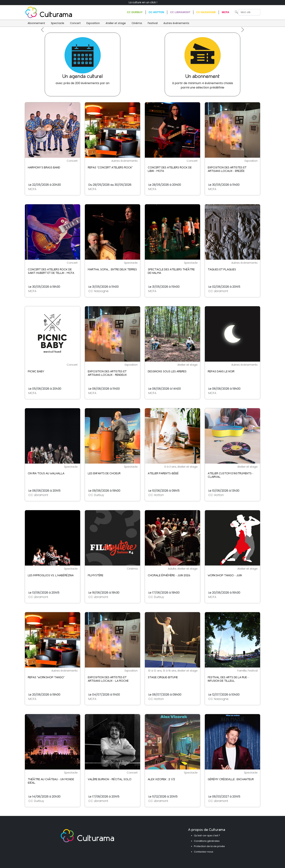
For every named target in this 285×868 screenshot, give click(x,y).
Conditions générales (207, 841)
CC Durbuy (135, 12)
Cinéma (137, 23)
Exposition (93, 23)
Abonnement (36, 23)
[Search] (249, 12)
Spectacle (58, 23)
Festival (153, 23)
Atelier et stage (116, 23)
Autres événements (176, 23)
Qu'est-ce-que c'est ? (207, 835)
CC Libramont (180, 12)
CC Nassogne (206, 12)
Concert (75, 23)
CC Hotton (156, 12)
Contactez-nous (204, 852)
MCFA (225, 12)
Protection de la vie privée (209, 846)
